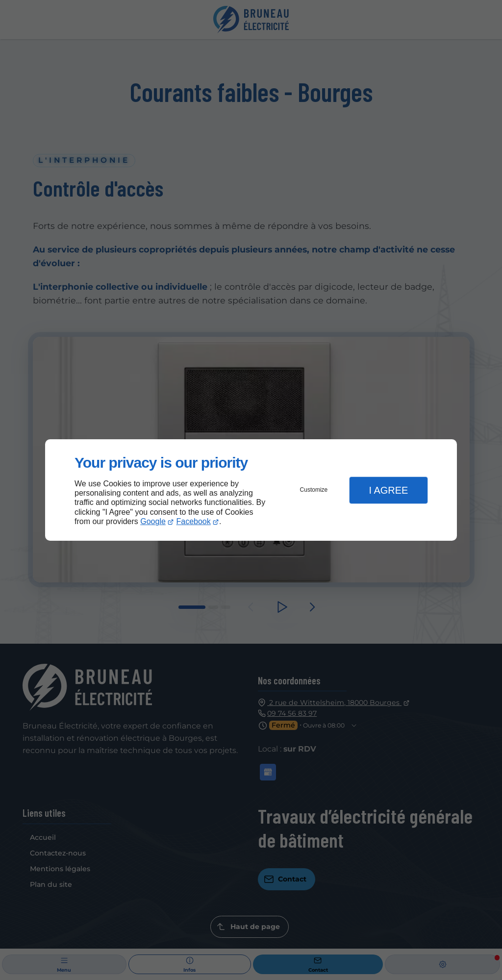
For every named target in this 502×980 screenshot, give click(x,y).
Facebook (194, 521)
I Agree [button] (388, 490)
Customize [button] (314, 490)
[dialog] (251, 490)
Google (153, 521)
